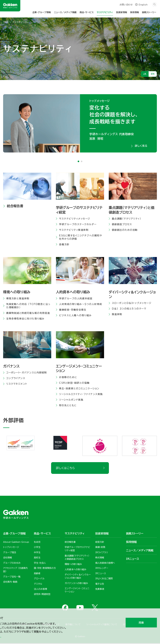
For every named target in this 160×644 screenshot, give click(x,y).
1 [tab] (78, 162)
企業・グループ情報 (42, 12)
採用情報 (135, 12)
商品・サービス (87, 12)
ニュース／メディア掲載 (65, 12)
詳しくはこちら (65, 468)
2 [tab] (82, 162)
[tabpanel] (80, 124)
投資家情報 (122, 12)
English (143, 5)
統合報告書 (15, 206)
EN (153, 74)
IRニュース (133, 559)
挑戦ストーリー (149, 12)
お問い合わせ (126, 5)
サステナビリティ (105, 12)
